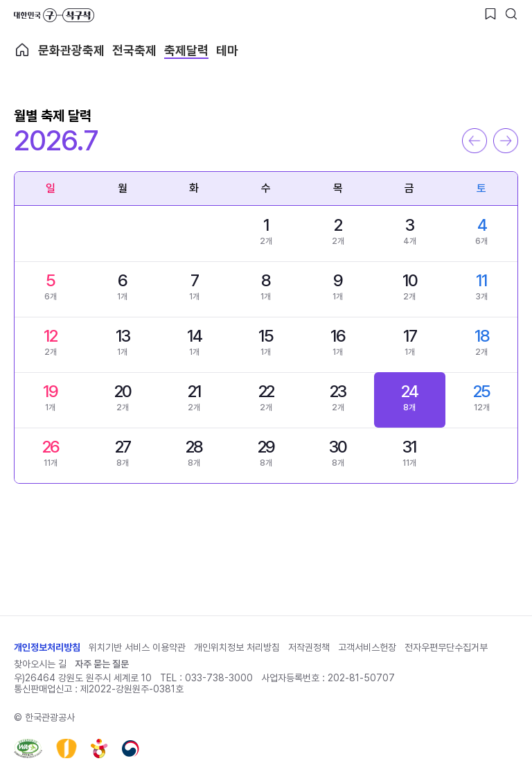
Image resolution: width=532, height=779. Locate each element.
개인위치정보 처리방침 (237, 647)
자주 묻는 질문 (102, 664)
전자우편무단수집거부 (446, 647)
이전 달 (475, 141)
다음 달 (506, 141)
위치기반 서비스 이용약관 (137, 647)
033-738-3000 (219, 678)
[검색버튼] (511, 14)
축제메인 (22, 50)
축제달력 (186, 50)
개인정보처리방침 (47, 647)
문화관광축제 (71, 50)
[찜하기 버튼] (490, 14)
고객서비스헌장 (367, 647)
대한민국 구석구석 (54, 15)
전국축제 (134, 50)
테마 (227, 50)
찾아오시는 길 (40, 664)
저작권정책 (309, 647)
